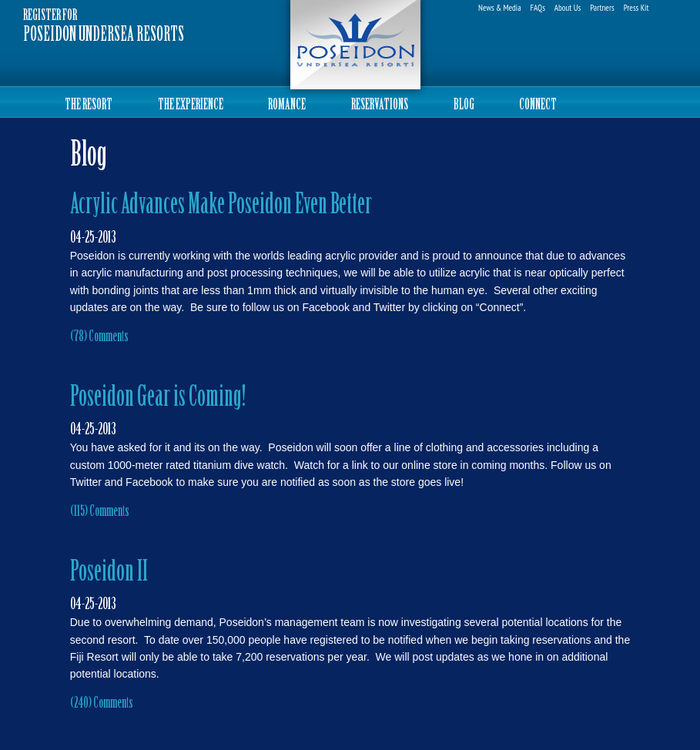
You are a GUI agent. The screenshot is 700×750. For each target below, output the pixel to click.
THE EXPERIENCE (191, 105)
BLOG (464, 105)
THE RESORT (89, 105)
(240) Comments (102, 704)
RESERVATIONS (380, 105)
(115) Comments (100, 512)
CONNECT (538, 105)
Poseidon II (109, 573)
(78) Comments (99, 337)
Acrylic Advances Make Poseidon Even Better (221, 206)
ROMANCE (287, 105)
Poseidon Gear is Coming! (158, 398)
